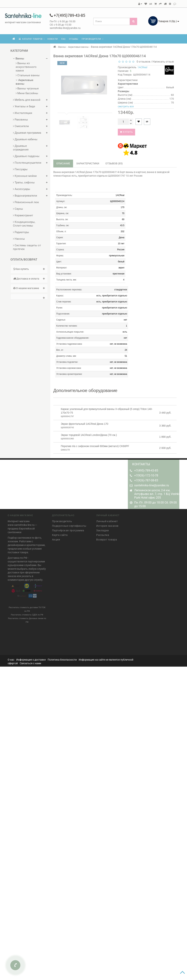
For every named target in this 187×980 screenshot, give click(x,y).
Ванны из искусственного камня (26, 67)
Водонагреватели (25, 196)
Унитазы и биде (24, 106)
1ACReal (142, 67)
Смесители (21, 126)
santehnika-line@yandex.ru (152, 485)
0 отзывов (143, 62)
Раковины (20, 120)
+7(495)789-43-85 (67, 15)
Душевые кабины (25, 139)
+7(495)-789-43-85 (146, 471)
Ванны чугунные (27, 88)
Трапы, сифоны (24, 182)
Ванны (19, 59)
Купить (126, 132)
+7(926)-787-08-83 (146, 480)
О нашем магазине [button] (29, 288)
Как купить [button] (29, 269)
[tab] (29, 269)
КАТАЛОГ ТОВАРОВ (32, 39)
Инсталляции (23, 113)
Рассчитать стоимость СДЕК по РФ (27, 613)
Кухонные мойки (25, 176)
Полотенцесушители (27, 163)
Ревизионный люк (26, 202)
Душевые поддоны (26, 156)
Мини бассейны (27, 93)
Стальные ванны (28, 75)
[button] (29, 297)
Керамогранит (23, 215)
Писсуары (20, 169)
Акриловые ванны (24, 82)
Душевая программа (27, 133)
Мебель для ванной (27, 100)
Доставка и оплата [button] (29, 279)
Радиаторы (21, 232)
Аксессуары (22, 189)
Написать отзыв (163, 62)
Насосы (19, 239)
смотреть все (126, 106)
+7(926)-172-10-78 (146, 475)
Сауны (18, 209)
